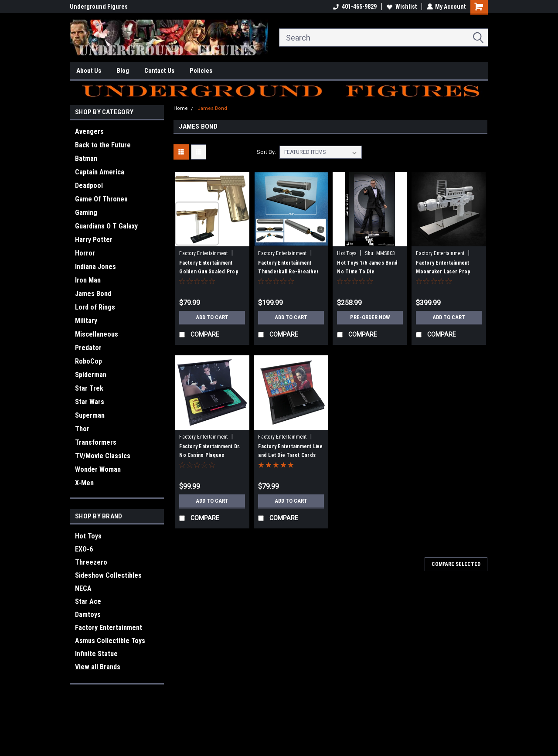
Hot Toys (88, 536)
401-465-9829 (354, 7)
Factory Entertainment (109, 628)
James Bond (93, 294)
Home (181, 108)
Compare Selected (456, 564)
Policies (201, 71)
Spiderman (91, 375)
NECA (83, 588)
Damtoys (88, 615)
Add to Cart (212, 317)
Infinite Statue (96, 654)
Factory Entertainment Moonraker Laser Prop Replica (443, 272)
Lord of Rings (95, 307)
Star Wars (90, 402)
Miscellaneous (97, 334)
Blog (123, 71)
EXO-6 (84, 549)
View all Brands (98, 667)
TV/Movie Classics (103, 456)
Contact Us (159, 71)
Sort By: (266, 152)
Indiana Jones (95, 267)
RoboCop (88, 361)
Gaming (86, 213)
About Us (89, 71)
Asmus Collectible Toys (110, 641)
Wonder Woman (98, 469)
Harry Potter (94, 240)
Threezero (91, 562)
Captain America (100, 172)
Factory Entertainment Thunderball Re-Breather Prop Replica (288, 272)
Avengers (89, 131)
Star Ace (88, 601)
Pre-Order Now (370, 317)
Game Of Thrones (101, 199)
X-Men (84, 483)
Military (86, 321)
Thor (82, 429)
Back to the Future (103, 145)
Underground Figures (99, 7)
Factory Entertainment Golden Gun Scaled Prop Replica (209, 272)
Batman (86, 158)
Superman (90, 415)
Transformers (96, 442)
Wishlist (401, 7)
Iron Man (88, 280)
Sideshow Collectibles (108, 575)
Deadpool (89, 186)
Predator (88, 348)
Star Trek (89, 388)
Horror (85, 253)
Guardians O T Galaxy (106, 226)
